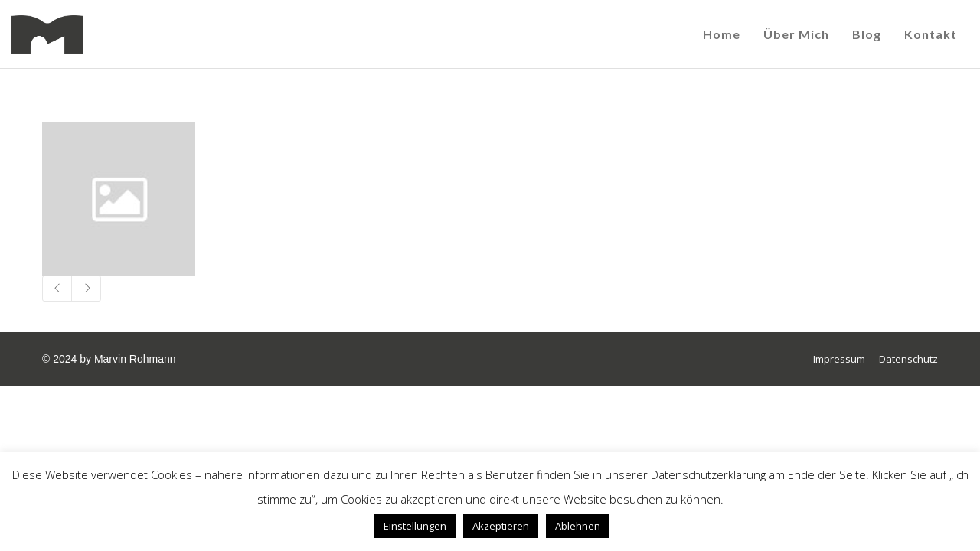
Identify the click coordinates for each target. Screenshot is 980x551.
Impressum (839, 359)
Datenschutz (908, 359)
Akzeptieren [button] (501, 526)
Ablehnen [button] (578, 526)
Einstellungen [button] (415, 526)
